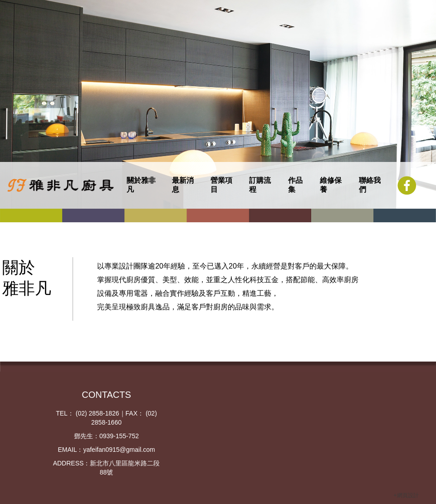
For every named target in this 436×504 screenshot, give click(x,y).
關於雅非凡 (141, 185)
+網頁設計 (406, 495)
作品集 (295, 185)
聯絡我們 (370, 185)
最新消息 (183, 185)
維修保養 (331, 185)
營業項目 (221, 185)
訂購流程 (260, 185)
